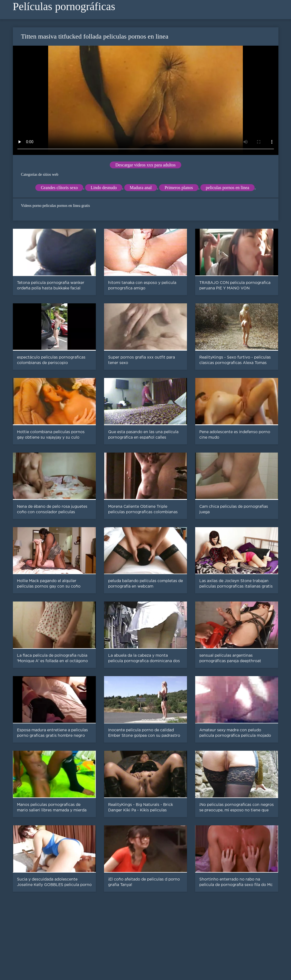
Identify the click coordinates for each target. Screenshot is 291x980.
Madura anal (141, 188)
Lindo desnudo (104, 188)
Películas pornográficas (64, 6)
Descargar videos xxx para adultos (145, 165)
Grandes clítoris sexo (59, 188)
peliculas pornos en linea (228, 188)
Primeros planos (179, 188)
